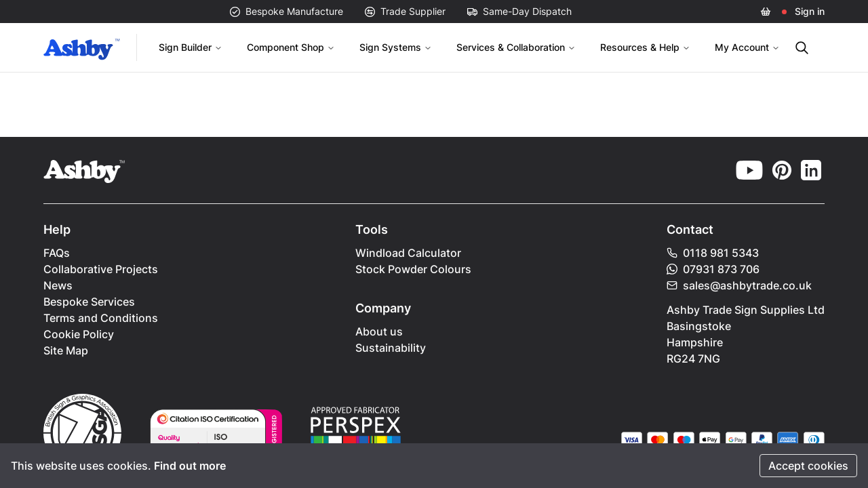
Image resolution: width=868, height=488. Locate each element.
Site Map (66, 350)
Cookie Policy (79, 334)
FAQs (57, 253)
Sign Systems (396, 47)
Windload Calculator (408, 253)
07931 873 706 (713, 269)
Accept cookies (808, 466)
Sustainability (391, 348)
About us (379, 331)
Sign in (810, 11)
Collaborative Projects (101, 269)
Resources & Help (645, 47)
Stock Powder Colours (413, 269)
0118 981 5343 (713, 253)
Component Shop (291, 47)
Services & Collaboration (516, 47)
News (58, 285)
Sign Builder (191, 47)
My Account (747, 47)
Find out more (190, 466)
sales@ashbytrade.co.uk (739, 285)
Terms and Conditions (101, 318)
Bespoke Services (89, 302)
